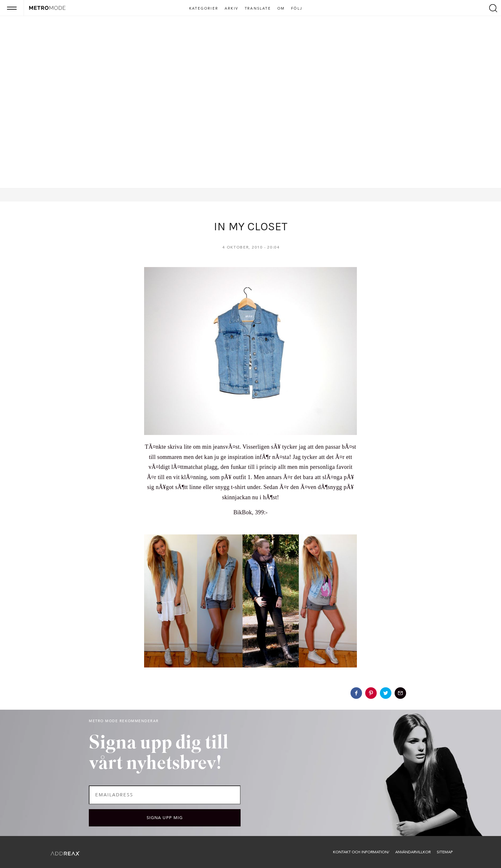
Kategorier (204, 9)
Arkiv (231, 9)
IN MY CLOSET (251, 226)
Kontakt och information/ (361, 852)
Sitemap (445, 852)
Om (281, 9)
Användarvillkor (413, 852)
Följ (297, 9)
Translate (258, 9)
